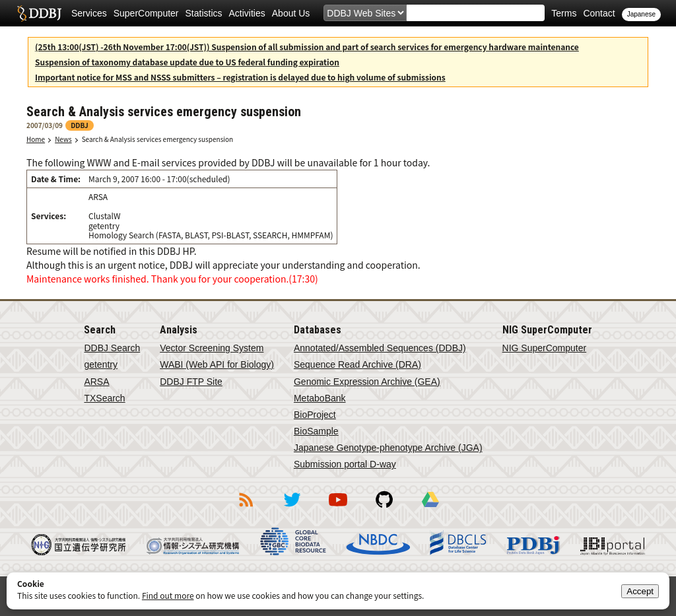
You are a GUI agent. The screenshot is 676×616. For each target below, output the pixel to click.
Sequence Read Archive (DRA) (357, 364)
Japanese (641, 14)
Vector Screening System (212, 348)
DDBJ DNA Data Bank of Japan (39, 13)
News (63, 139)
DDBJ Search (112, 348)
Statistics (204, 13)
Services (89, 13)
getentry (101, 364)
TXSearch (104, 398)
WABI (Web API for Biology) (217, 364)
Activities (247, 13)
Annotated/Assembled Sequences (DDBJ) (380, 348)
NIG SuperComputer (545, 348)
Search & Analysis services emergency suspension (158, 139)
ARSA (96, 382)
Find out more (168, 595)
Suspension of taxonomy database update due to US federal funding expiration (187, 62)
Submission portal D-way (345, 464)
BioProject (315, 415)
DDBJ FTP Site (191, 382)
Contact (599, 13)
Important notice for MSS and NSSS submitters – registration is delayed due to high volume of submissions (240, 77)
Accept (640, 591)
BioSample (316, 431)
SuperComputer (146, 13)
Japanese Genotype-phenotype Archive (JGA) (388, 448)
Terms (564, 13)
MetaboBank (320, 398)
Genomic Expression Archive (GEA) (367, 382)
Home (36, 139)
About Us (291, 13)
